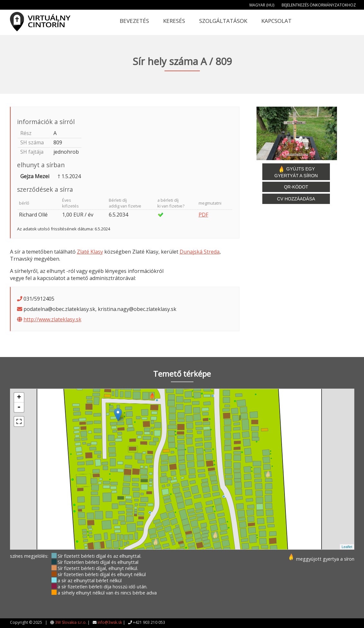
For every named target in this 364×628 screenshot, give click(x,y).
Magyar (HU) (262, 5)
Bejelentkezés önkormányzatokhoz (319, 5)
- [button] (19, 407)
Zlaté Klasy (90, 252)
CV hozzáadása (296, 199)
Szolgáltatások (223, 21)
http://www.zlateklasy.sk (52, 319)
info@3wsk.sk (110, 622)
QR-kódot (296, 187)
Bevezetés (134, 21)
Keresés (174, 21)
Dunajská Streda (200, 252)
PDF (203, 215)
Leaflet (347, 547)
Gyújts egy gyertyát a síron (296, 172)
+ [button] (19, 398)
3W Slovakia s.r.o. (71, 622)
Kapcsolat (276, 21)
